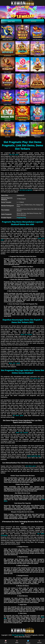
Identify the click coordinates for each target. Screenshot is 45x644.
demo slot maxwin (22, 432)
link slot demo (14, 155)
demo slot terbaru (26, 334)
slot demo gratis (18, 415)
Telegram (28, 642)
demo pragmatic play (34, 456)
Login (6, 642)
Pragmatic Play (21, 218)
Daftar (11, 21)
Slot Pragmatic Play (18, 635)
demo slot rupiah (14, 363)
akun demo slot (35, 378)
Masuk (34, 21)
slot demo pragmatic (26, 190)
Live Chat (39, 642)
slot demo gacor (31, 466)
